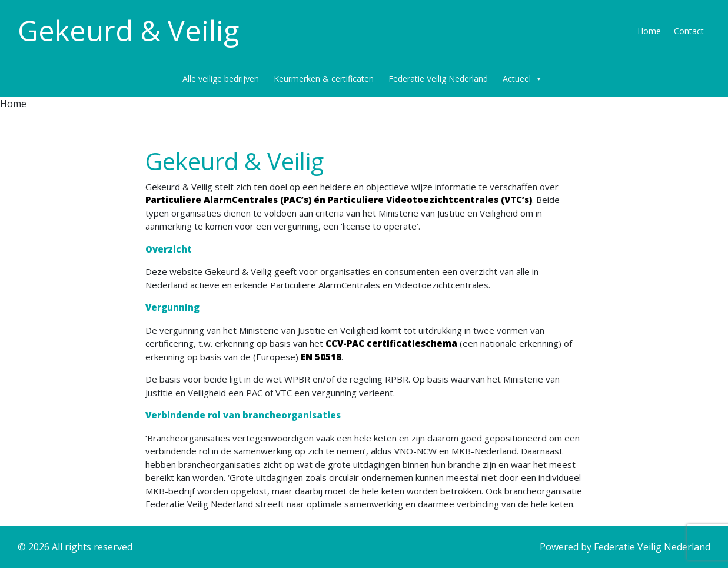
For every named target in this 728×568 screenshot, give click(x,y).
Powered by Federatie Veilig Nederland (625, 547)
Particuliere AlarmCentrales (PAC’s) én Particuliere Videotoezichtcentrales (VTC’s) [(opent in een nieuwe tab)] (339, 200)
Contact (689, 31)
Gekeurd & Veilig (128, 31)
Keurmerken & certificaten (324, 79)
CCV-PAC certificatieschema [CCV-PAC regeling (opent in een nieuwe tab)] (391, 343)
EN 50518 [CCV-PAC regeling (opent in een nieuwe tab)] (321, 357)
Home (649, 31)
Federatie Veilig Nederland (438, 79)
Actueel (523, 79)
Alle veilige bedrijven (221, 79)
